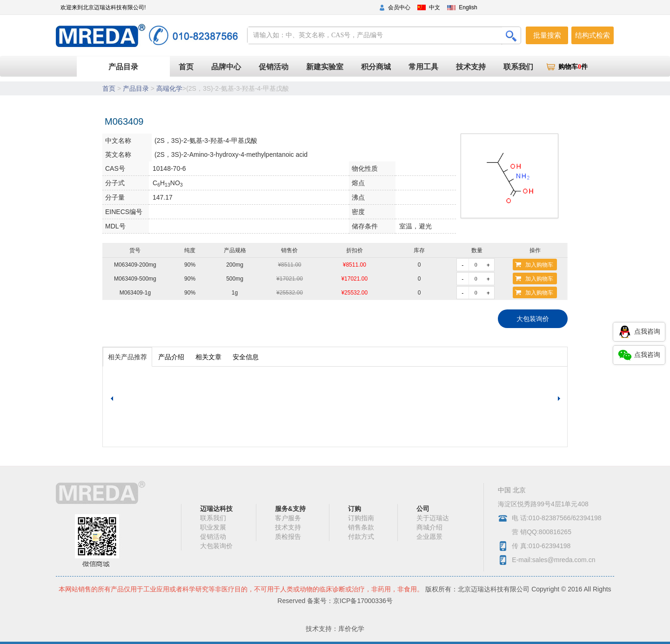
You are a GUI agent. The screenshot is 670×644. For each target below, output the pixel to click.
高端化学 (169, 88)
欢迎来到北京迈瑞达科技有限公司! (103, 7)
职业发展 (213, 527)
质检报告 (288, 537)
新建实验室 (325, 67)
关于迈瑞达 (433, 518)
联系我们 (518, 67)
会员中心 (399, 7)
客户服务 (288, 518)
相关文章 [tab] (208, 357)
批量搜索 (547, 35)
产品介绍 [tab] (171, 357)
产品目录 (123, 67)
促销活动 (274, 67)
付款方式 (361, 537)
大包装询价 (533, 319)
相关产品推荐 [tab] (127, 357)
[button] (560, 399)
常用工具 (423, 67)
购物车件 (573, 67)
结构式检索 (593, 35)
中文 (435, 7)
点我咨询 (639, 332)
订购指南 (361, 518)
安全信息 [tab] (246, 357)
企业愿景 (429, 537)
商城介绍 (429, 527)
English (468, 7)
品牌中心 (226, 67)
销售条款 (361, 527)
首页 (191, 66)
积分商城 (376, 67)
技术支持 (471, 67)
